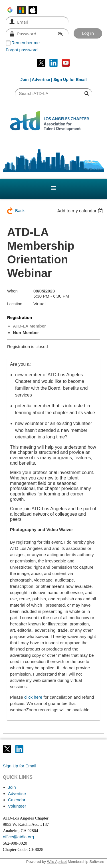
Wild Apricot (57, 862)
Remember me (26, 43)
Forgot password (22, 50)
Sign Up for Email (20, 766)
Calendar (17, 800)
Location (15, 304)
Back (20, 211)
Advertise (41, 80)
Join (24, 80)
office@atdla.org (18, 837)
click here (33, 697)
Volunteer (17, 806)
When (12, 291)
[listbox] (81, 211)
